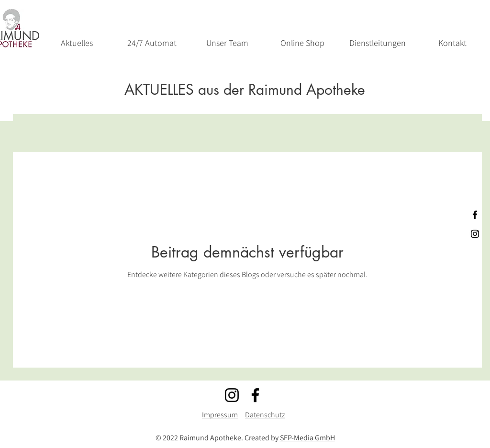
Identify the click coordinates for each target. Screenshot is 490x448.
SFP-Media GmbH (307, 438)
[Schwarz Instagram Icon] (475, 234)
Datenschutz (265, 415)
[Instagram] (232, 395)
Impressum (220, 415)
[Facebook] (255, 395)
